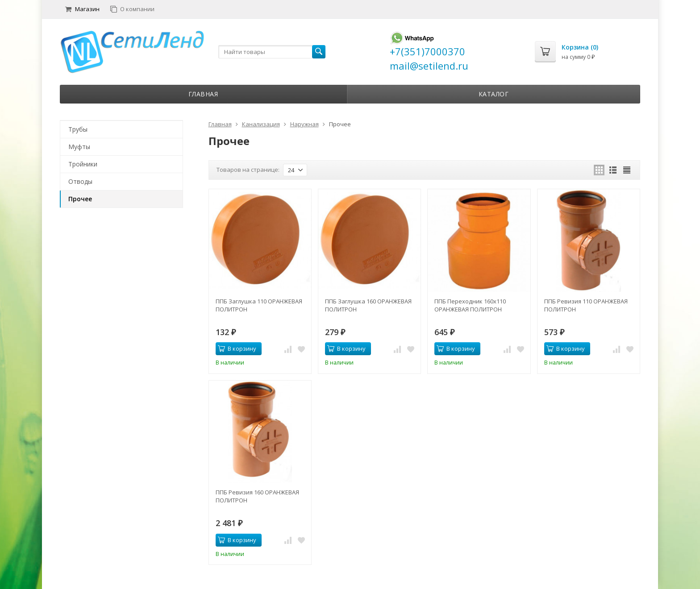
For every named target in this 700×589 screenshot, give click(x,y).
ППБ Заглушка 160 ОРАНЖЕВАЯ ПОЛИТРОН (368, 305)
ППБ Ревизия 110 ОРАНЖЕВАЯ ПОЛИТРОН (586, 305)
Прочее (80, 199)
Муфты (79, 147)
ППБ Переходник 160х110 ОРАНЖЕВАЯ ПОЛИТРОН (470, 305)
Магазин (82, 9)
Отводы (80, 181)
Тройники (83, 164)
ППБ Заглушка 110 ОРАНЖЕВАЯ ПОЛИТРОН (259, 305)
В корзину (237, 348)
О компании (132, 9)
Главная (203, 94)
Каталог (494, 94)
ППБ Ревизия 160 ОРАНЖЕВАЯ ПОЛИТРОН (257, 496)
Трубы (78, 129)
